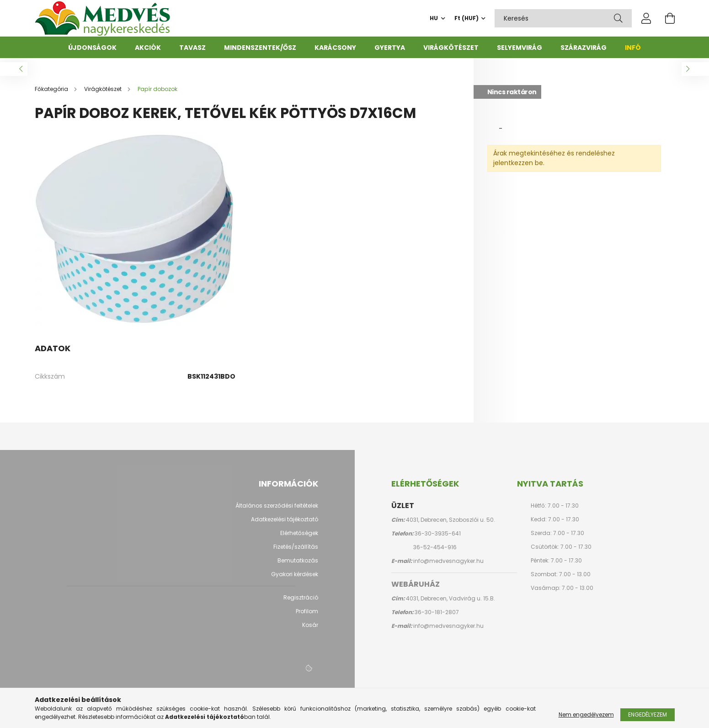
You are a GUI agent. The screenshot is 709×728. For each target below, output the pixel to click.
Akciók (148, 48)
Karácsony (335, 48)
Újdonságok (92, 48)
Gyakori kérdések (295, 579)
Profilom (307, 616)
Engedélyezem (648, 715)
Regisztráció (301, 602)
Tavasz (192, 48)
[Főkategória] (52, 94)
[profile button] (646, 18)
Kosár (310, 630)
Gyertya (390, 48)
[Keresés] (618, 18)
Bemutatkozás (298, 565)
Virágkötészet (451, 48)
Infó (633, 48)
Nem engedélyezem (586, 715)
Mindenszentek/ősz (260, 48)
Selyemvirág (520, 48)
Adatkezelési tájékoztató (285, 524)
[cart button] (670, 18)
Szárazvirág (584, 48)
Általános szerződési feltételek (277, 510)
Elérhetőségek (299, 538)
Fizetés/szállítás (296, 551)
